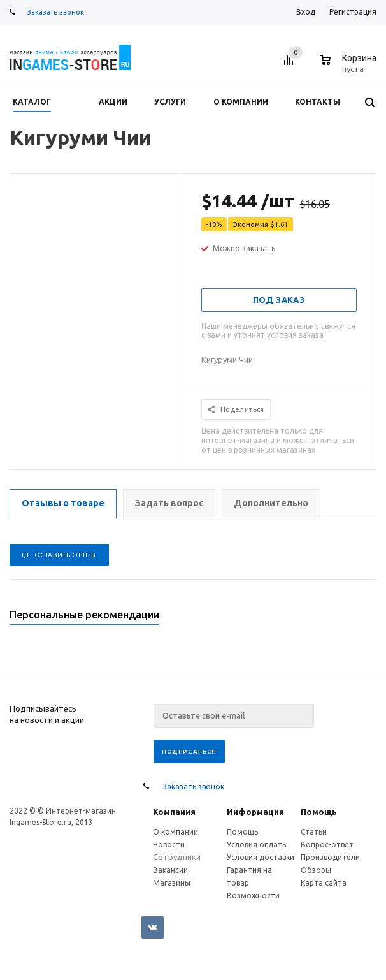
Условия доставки (261, 857)
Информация (255, 812)
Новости (169, 845)
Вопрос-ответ (327, 845)
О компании (175, 832)
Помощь (319, 812)
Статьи (314, 832)
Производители (330, 857)
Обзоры (316, 870)
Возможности (253, 896)
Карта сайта (324, 883)
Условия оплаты (257, 845)
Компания (174, 812)
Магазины (172, 883)
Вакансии (170, 870)
